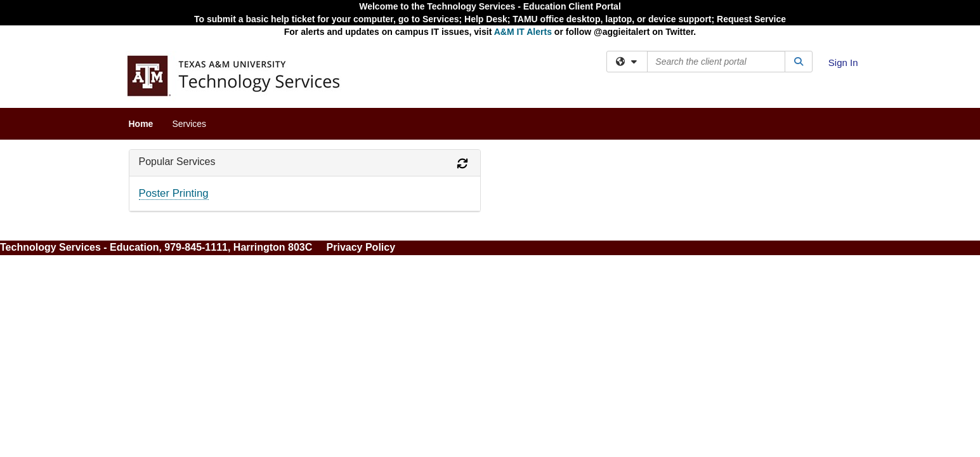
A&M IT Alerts (523, 32)
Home (141, 124)
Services (189, 124)
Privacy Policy (361, 247)
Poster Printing (174, 193)
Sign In (843, 63)
